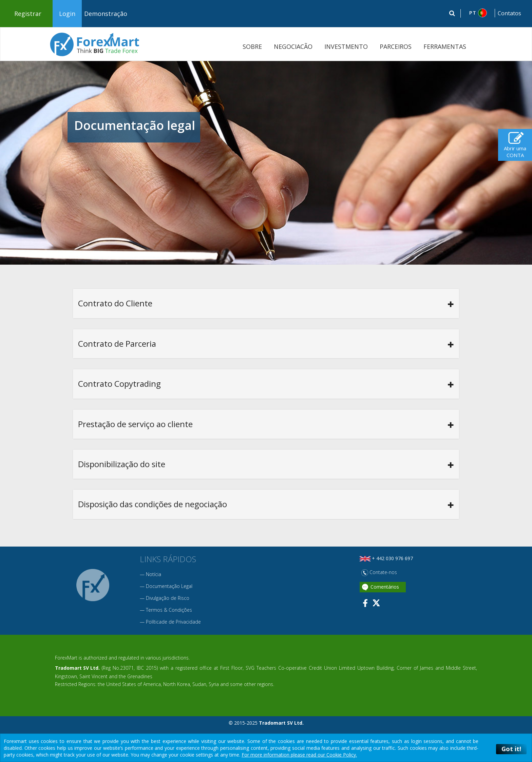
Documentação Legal (169, 586)
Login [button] (67, 14)
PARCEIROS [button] (396, 46)
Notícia (154, 574)
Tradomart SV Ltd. (77, 668)
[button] (478, 13)
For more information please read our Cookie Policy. (299, 755)
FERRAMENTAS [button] (445, 46)
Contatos (509, 13)
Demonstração (106, 14)
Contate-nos (379, 572)
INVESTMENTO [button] (346, 46)
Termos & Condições (169, 610)
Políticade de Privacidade (173, 622)
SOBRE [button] (252, 46)
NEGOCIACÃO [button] (293, 46)
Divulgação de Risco (168, 598)
